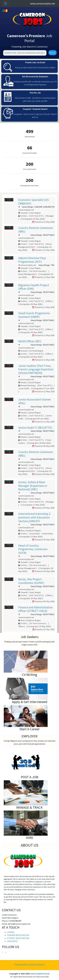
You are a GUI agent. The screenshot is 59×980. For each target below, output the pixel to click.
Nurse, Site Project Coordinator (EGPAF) (31, 581)
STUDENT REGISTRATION (18, 938)
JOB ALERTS (12, 941)
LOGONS (11, 932)
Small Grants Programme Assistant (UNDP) (34, 315)
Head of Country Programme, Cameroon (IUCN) (33, 549)
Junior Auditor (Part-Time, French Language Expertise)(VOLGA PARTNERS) (36, 369)
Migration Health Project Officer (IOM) (34, 287)
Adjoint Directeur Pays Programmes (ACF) (32, 260)
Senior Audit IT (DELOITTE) (35, 428)
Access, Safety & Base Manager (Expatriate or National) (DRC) (33, 486)
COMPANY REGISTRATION (18, 935)
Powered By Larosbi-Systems (29, 964)
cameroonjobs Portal (40, 974)
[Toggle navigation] (6, 4)
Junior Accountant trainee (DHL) (35, 401)
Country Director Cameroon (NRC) (36, 230)
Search (52, 53)
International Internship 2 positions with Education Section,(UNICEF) (34, 517)
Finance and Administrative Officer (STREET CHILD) (35, 609)
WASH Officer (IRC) (30, 341)
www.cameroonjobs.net (43, 3)
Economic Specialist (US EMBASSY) (34, 202)
